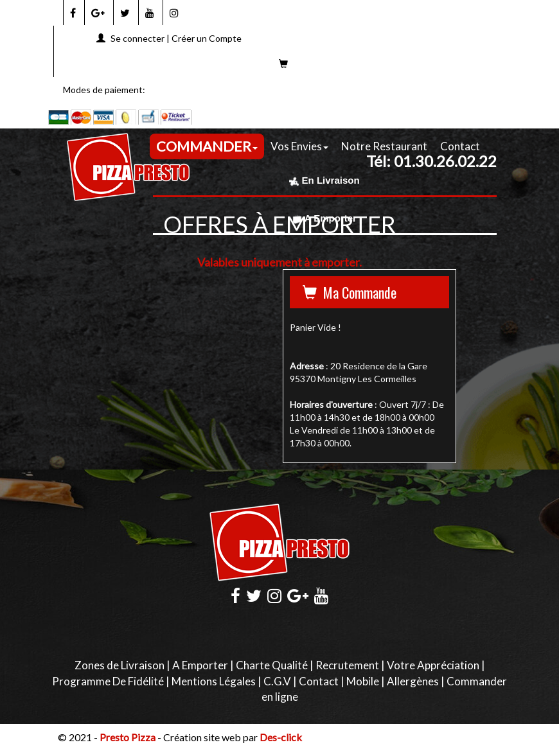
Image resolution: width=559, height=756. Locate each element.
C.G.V (277, 681)
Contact (460, 146)
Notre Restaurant (384, 146)
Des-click (281, 737)
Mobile (363, 681)
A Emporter (324, 218)
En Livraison (324, 180)
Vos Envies (299, 146)
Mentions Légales (214, 681)
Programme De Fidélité (108, 681)
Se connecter (138, 38)
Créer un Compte (207, 38)
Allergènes (413, 681)
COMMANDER (207, 146)
